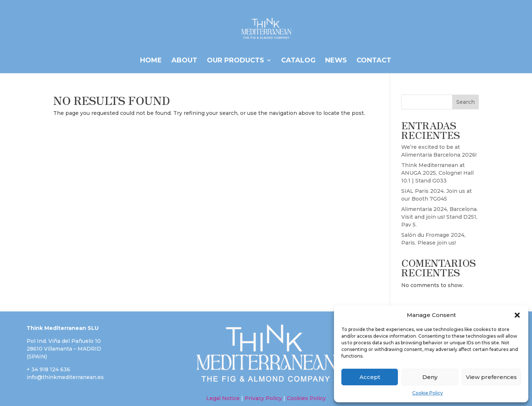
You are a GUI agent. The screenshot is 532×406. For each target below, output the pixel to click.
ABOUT (184, 61)
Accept (370, 377)
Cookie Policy (428, 393)
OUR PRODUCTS (236, 61)
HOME (151, 61)
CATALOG (298, 61)
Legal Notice (223, 398)
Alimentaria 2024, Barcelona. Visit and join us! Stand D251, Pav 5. (439, 217)
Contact (374, 61)
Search (465, 102)
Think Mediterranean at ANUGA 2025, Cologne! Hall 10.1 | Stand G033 (437, 173)
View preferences (491, 377)
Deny (430, 377)
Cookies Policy (306, 398)
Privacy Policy (263, 398)
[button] (517, 315)
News (336, 61)
